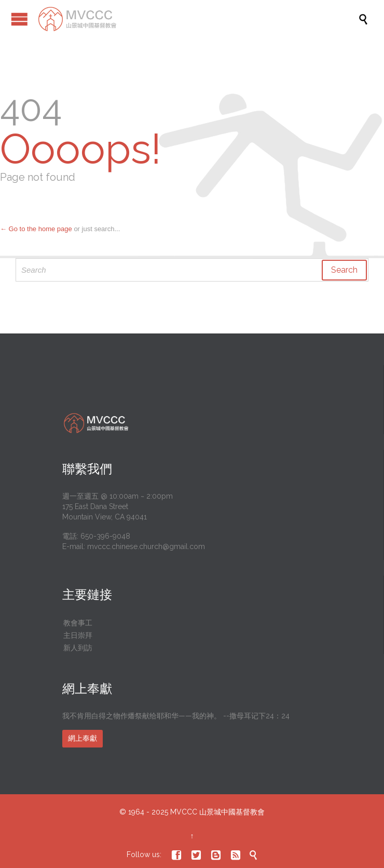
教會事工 (78, 623)
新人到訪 (78, 648)
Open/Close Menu (19, 19)
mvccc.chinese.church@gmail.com (146, 546)
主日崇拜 (78, 635)
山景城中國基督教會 (232, 812)
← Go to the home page (36, 229)
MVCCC (184, 812)
